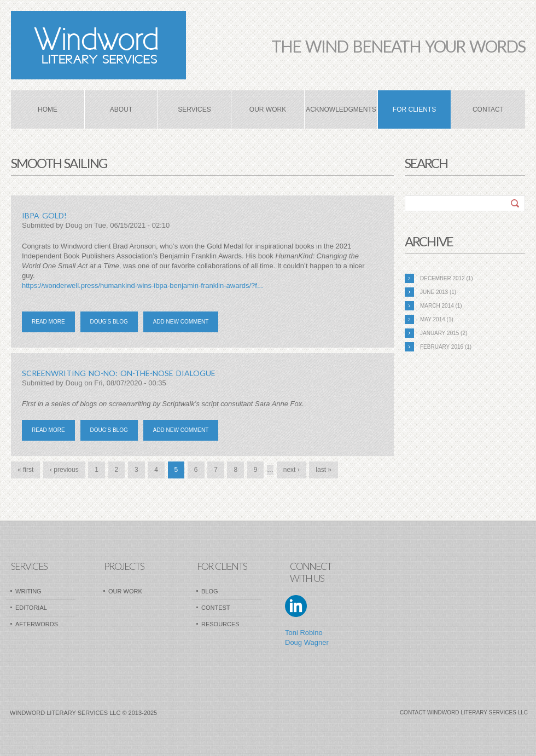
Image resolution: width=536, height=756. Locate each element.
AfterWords (37, 624)
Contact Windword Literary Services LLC (464, 712)
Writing (28, 591)
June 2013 (434, 292)
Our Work (268, 109)
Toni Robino (304, 633)
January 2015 (439, 333)
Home (48, 109)
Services (194, 109)
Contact (488, 109)
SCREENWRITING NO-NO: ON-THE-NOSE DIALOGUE (119, 373)
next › (292, 470)
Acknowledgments (341, 109)
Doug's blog (109, 322)
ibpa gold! (44, 215)
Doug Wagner (307, 642)
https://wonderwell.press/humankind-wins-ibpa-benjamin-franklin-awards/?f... (142, 285)
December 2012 (442, 278)
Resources (220, 624)
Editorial (31, 608)
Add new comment (181, 322)
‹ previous (64, 470)
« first (25, 470)
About (121, 109)
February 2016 (442, 347)
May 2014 (433, 319)
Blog (210, 591)
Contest (216, 608)
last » (324, 470)
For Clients (414, 109)
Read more (53, 324)
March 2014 (437, 306)
